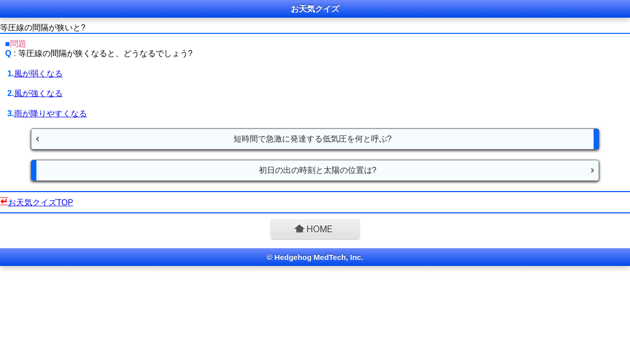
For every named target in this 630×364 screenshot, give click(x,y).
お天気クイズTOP (41, 202)
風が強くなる (38, 93)
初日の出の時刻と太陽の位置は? (318, 170)
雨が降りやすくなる (51, 113)
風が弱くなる (38, 74)
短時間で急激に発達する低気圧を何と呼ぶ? (313, 139)
